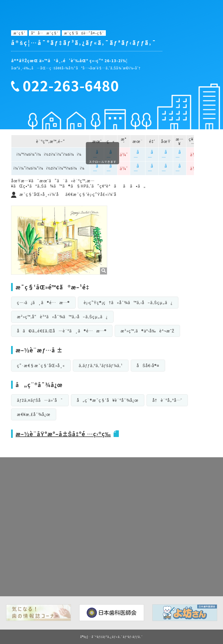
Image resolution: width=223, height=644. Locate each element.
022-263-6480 (71, 85)
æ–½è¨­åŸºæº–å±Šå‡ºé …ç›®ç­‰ (63, 434)
